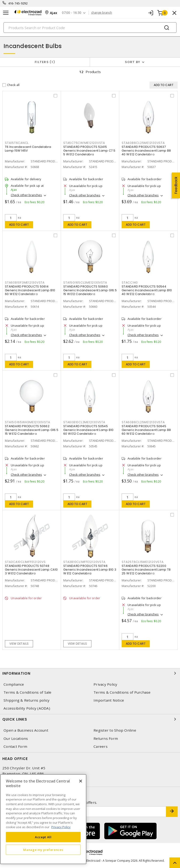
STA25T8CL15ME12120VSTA (143, 562)
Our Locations (16, 739)
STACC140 (130, 282)
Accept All (43, 837)
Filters (45, 62)
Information (90, 673)
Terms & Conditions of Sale (28, 692)
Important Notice (109, 700)
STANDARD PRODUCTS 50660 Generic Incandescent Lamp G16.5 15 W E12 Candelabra (90, 290)
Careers (101, 746)
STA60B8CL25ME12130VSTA (143, 422)
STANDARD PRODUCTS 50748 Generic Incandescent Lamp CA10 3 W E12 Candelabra (31, 570)
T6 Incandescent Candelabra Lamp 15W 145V (28, 149)
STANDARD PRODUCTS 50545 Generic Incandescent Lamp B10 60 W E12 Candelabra (88, 430)
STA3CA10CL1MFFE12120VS (25, 562)
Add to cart (19, 225)
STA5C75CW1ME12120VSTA (84, 143)
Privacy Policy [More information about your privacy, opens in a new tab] (61, 827)
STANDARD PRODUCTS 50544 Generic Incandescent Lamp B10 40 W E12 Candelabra (147, 290)
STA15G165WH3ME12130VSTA (27, 422)
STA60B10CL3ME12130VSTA (84, 422)
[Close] (81, 781)
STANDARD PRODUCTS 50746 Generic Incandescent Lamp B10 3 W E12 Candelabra (90, 570)
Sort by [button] (133, 62)
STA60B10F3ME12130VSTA (25, 282)
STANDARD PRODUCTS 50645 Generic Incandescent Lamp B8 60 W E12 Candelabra (146, 430)
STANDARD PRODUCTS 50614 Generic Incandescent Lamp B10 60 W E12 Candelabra (30, 290)
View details (19, 644)
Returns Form (106, 739)
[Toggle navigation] (6, 13)
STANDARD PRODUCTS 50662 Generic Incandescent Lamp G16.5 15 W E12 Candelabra (32, 430)
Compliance (14, 684)
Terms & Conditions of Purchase (122, 692)
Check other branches (26, 195)
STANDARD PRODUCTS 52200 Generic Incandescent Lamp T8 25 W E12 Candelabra (146, 570)
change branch (102, 13)
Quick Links (90, 719)
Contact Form (15, 746)
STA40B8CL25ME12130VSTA (143, 143)
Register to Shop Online (115, 730)
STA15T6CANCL (17, 143)
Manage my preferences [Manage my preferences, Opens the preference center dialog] (43, 850)
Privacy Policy (105, 684)
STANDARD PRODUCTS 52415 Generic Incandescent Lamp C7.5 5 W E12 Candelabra (89, 151)
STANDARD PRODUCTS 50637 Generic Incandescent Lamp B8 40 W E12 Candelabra (146, 151)
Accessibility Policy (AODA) (27, 708)
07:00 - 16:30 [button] (72, 13)
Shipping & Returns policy (26, 700)
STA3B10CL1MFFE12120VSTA (84, 562)
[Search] (90, 28)
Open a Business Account (26, 730)
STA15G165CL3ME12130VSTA (85, 282)
